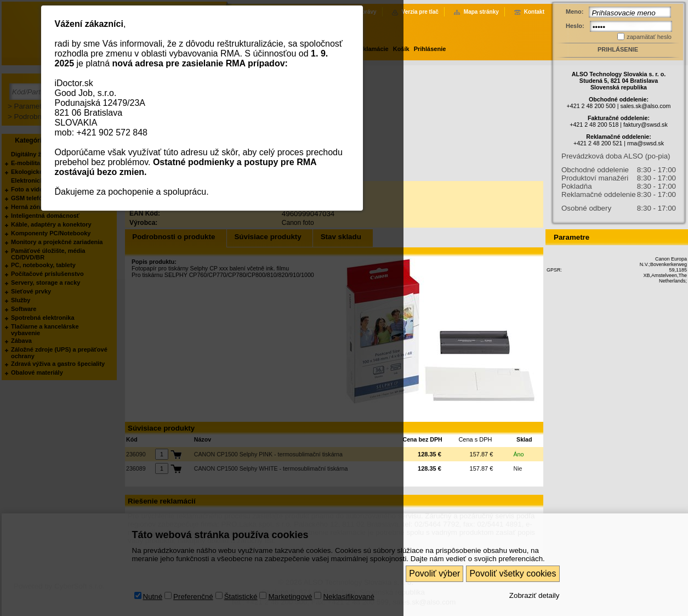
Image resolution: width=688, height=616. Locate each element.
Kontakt (534, 12)
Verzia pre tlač (420, 12)
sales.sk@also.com (645, 106)
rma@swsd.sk (646, 143)
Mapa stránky (481, 12)
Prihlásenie (430, 49)
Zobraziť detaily (535, 595)
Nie (518, 468)
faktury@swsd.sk (646, 125)
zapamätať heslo (649, 37)
